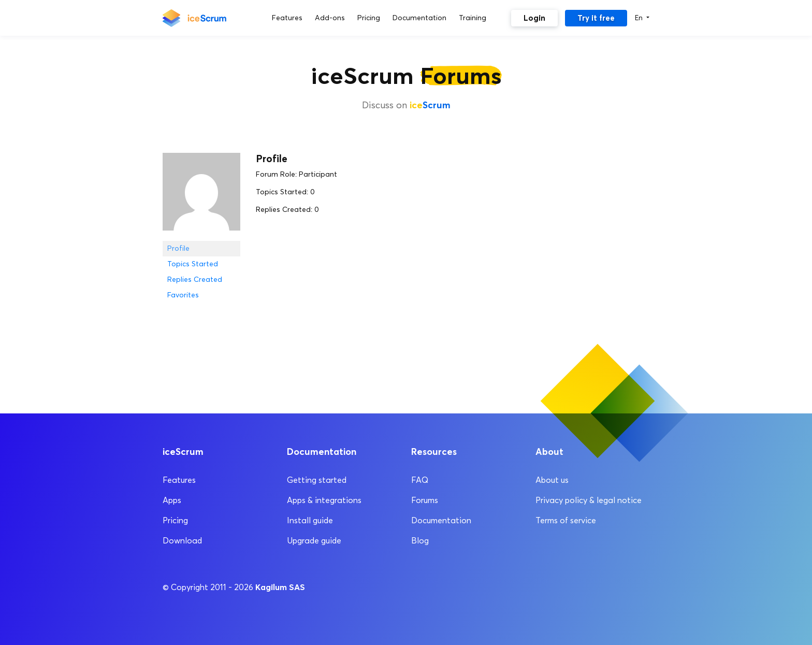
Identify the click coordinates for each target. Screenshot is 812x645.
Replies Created (195, 279)
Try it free (596, 18)
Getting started (317, 480)
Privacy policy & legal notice (589, 500)
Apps (172, 500)
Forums (425, 500)
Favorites (183, 295)
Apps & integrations (324, 500)
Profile (178, 248)
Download (182, 541)
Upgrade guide (314, 541)
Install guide (310, 520)
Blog (420, 541)
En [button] (640, 18)
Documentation (441, 520)
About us (552, 480)
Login (534, 18)
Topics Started (193, 264)
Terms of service (566, 520)
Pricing (175, 520)
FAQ (420, 480)
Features (179, 480)
